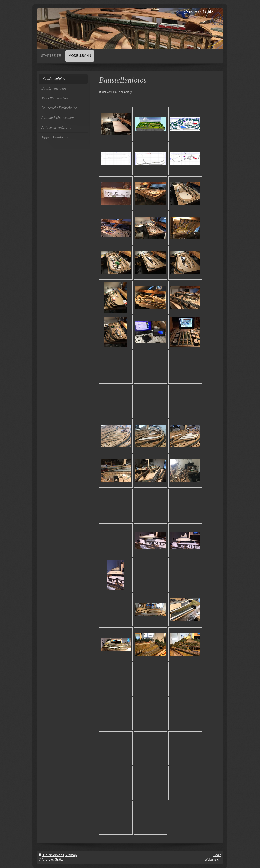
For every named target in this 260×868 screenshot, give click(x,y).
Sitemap (71, 855)
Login (217, 855)
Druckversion (51, 855)
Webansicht (213, 860)
